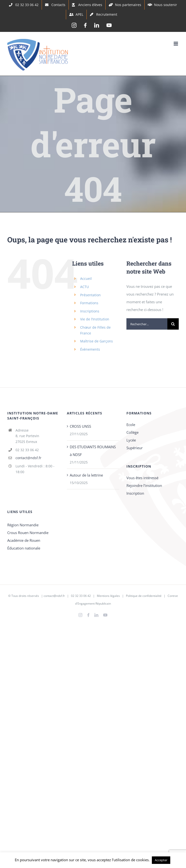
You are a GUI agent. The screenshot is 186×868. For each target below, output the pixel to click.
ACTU (85, 287)
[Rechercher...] (147, 324)
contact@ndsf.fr (28, 458)
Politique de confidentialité (144, 596)
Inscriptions (90, 311)
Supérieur (135, 448)
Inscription (135, 493)
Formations (89, 303)
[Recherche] (173, 324)
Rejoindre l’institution (144, 485)
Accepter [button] (161, 860)
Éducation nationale (24, 548)
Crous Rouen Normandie (28, 533)
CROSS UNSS (80, 426)
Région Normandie (23, 525)
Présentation (90, 295)
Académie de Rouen (24, 540)
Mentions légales (108, 596)
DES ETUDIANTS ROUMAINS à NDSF (93, 451)
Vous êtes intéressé (142, 478)
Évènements (90, 349)
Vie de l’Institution (95, 319)
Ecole (131, 425)
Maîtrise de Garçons (97, 341)
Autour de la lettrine (86, 475)
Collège (132, 432)
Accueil (86, 278)
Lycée (131, 440)
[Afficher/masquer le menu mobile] (176, 44)
